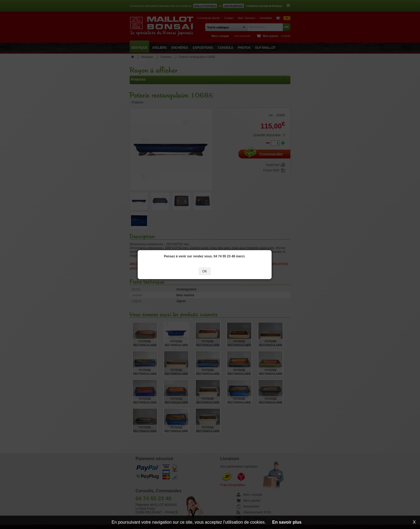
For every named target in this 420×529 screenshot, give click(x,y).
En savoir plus (287, 522)
